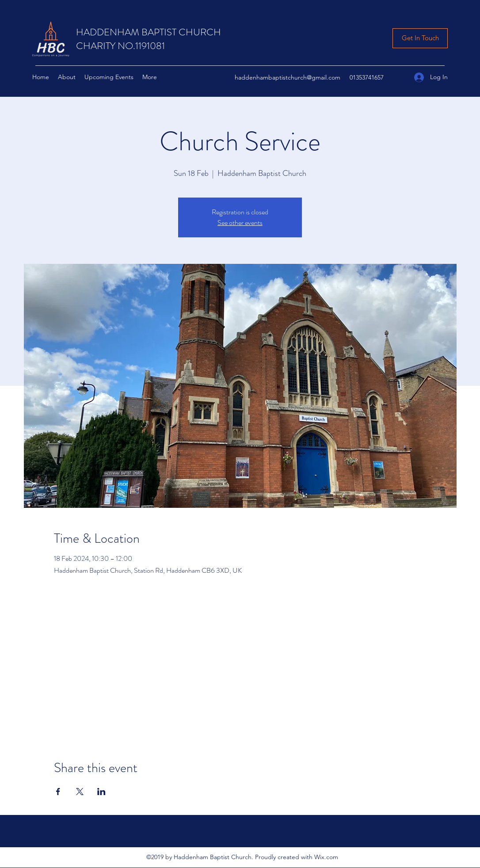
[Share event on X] (80, 792)
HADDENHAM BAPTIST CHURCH (149, 32)
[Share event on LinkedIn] (101, 792)
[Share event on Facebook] (58, 792)
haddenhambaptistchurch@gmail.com (288, 77)
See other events (240, 223)
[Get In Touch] (420, 38)
